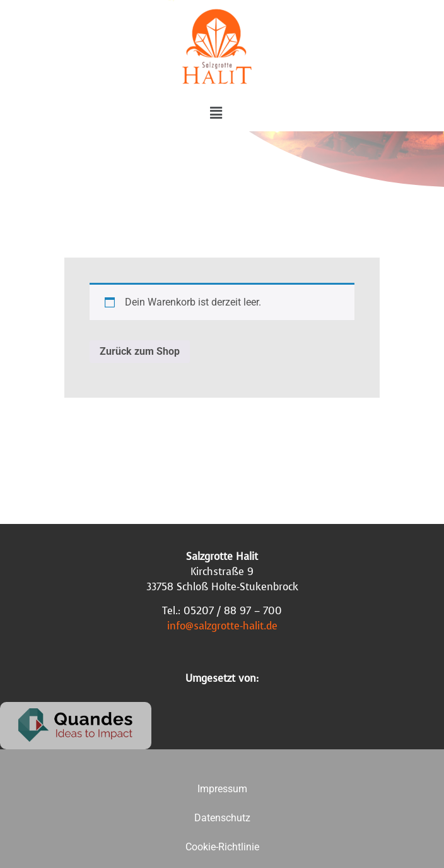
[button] (216, 113)
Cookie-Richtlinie (222, 847)
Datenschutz (222, 818)
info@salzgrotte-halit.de (222, 626)
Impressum (222, 789)
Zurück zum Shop (140, 351)
